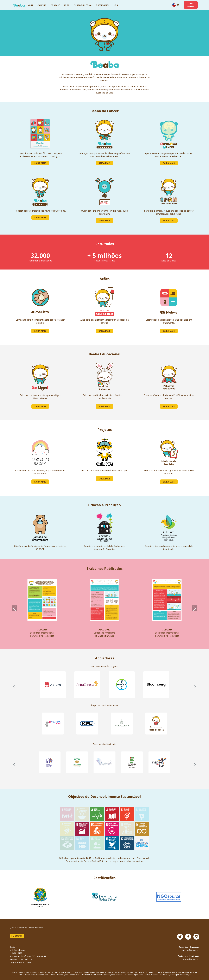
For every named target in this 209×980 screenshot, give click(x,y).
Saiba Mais (40, 163)
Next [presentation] (195, 608)
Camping (42, 5)
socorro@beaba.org (190, 959)
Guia (31, 5)
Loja (116, 5)
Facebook (188, 937)
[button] (14, 687)
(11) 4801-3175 (16, 953)
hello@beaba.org (17, 950)
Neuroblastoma (83, 5)
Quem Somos (103, 5)
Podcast (55, 5)
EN (176, 5)
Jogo (67, 5)
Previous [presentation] (14, 608)
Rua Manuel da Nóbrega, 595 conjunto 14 (28, 956)
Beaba (19, 5)
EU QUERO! (17, 936)
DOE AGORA (191, 5)
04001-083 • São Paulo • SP (21, 959)
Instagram (196, 937)
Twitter (180, 937)
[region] (104, 687)
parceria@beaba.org (190, 950)
